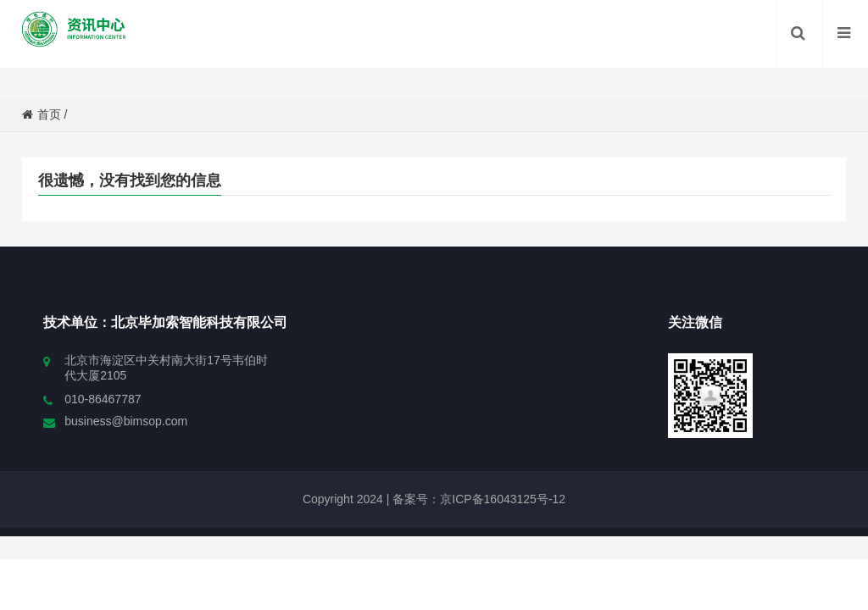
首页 (42, 114)
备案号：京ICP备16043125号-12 (477, 499)
